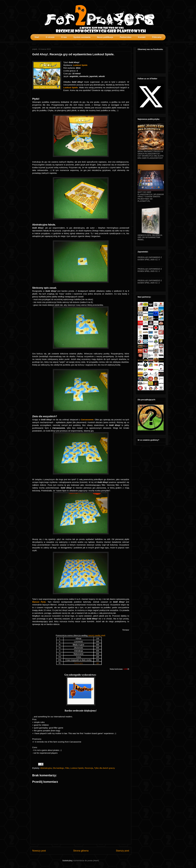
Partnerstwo (126, 37)
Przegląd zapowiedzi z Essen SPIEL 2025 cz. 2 (150, 282)
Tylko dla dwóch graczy (105, 768)
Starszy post (122, 851)
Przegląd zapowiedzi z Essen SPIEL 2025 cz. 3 (150, 270)
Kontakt (142, 37)
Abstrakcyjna (46, 768)
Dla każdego (58, 768)
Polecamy (157, 37)
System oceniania (82, 37)
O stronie (50, 37)
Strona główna (81, 851)
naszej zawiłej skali (97, 635)
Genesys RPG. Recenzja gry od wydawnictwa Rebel (150, 237)
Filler (67, 768)
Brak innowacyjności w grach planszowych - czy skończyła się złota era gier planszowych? (151, 155)
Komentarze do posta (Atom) (86, 860)
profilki (164, 42)
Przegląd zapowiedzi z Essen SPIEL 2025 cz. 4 (150, 258)
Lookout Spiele (77, 768)
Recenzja (89, 768)
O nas (64, 37)
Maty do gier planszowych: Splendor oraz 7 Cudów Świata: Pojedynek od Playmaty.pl (151, 197)
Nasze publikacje (105, 37)
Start (37, 37)
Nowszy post (39, 851)
